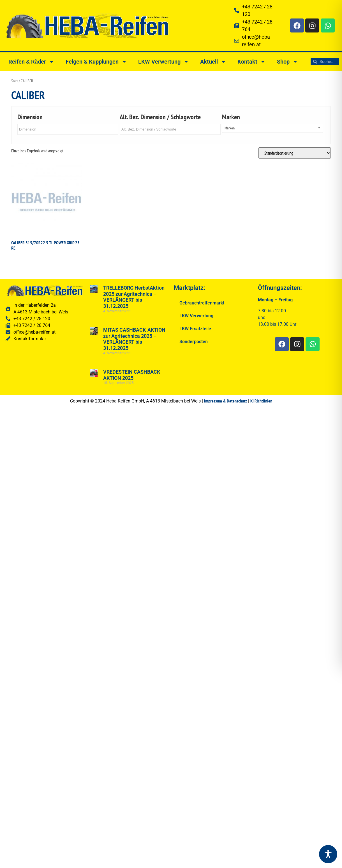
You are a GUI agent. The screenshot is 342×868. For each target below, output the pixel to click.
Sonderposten (194, 342)
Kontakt (252, 62)
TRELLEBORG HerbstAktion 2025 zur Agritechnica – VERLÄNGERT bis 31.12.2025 (134, 297)
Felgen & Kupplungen (96, 62)
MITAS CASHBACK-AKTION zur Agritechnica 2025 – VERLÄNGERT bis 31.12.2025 (134, 339)
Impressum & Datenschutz (226, 401)
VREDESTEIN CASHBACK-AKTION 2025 (132, 375)
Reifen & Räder (31, 62)
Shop (287, 62)
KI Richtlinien (261, 401)
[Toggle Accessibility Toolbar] (328, 854)
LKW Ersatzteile (195, 329)
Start (15, 81)
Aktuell (213, 62)
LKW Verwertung (164, 62)
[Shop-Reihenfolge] (295, 153)
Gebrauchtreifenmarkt (202, 303)
